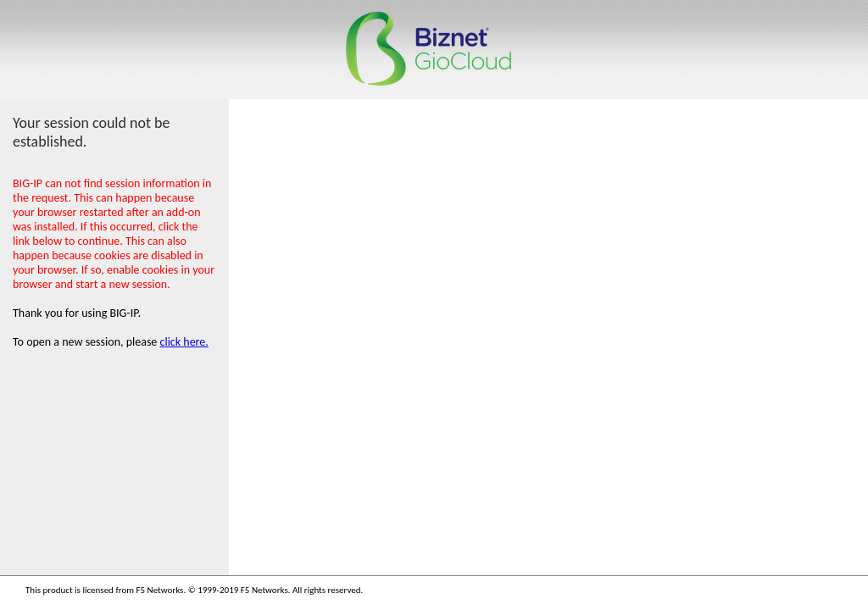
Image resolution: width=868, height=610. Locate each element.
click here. (184, 342)
